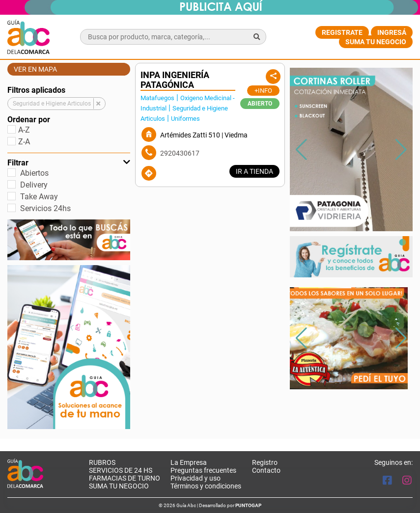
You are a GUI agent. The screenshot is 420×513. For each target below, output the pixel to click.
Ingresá (392, 32)
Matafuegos (157, 98)
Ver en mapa (35, 69)
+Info (263, 91)
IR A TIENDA (254, 171)
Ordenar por (29, 120)
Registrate (342, 32)
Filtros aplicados (36, 90)
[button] (401, 150)
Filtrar (69, 163)
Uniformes (185, 119)
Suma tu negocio (376, 42)
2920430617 (180, 153)
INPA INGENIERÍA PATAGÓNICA (175, 80)
